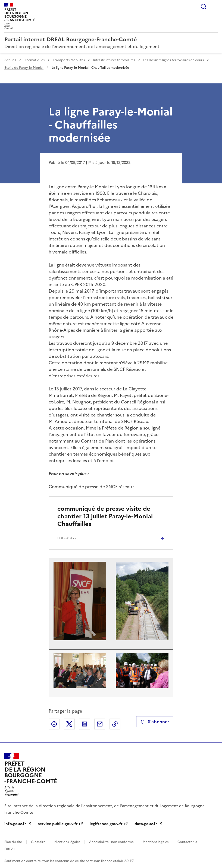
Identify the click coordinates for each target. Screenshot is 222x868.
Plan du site (13, 842)
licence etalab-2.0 (115, 861)
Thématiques (34, 60)
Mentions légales (67, 842)
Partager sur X (69, 724)
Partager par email (100, 724)
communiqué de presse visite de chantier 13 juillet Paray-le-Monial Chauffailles (105, 516)
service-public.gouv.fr (58, 824)
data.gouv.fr (146, 824)
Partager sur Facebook (54, 724)
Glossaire (38, 842)
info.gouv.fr (15, 824)
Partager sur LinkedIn (85, 724)
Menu (214, 7)
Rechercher (204, 7)
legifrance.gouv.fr (106, 824)
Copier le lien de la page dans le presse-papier (115, 724)
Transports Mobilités (69, 60)
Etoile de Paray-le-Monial (24, 68)
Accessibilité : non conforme (111, 842)
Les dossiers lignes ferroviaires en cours (173, 60)
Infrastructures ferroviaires (114, 60)
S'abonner (155, 722)
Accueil (10, 60)
